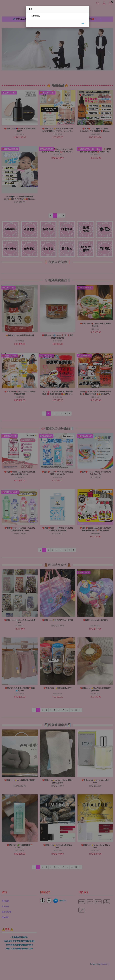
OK (83, 23)
